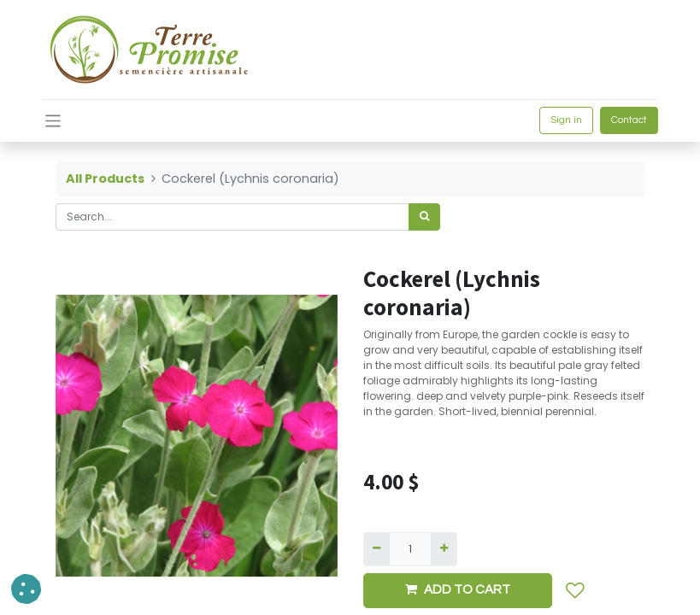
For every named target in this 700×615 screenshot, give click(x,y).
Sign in (566, 120)
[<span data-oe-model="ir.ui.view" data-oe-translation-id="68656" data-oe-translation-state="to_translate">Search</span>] (424, 217)
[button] (575, 591)
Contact (629, 120)
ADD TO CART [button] (458, 589)
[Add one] (444, 549)
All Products (105, 179)
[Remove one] (376, 549)
